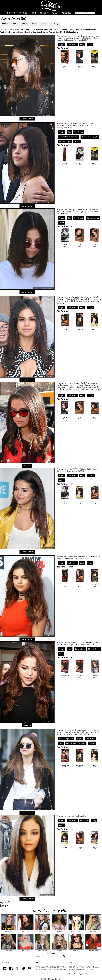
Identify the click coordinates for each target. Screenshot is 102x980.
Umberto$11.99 (65, 578)
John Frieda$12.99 (80, 156)
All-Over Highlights (66, 739)
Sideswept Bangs (42, 29)
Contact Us (46, 974)
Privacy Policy (74, 974)
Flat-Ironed (84, 821)
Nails (55, 13)
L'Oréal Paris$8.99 (95, 669)
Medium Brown (72, 32)
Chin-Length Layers (40, 32)
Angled (3, 32)
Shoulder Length (68, 29)
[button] (87, 13)
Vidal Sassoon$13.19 (65, 758)
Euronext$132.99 (65, 156)
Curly (8, 32)
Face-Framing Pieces (88, 29)
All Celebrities (51, 953)
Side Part (91, 476)
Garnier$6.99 (95, 322)
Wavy (51, 29)
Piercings (66, 13)
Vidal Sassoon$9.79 (80, 669)
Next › (4, 905)
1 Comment (27, 466)
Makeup (44, 13)
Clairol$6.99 (80, 237)
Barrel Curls (61, 32)
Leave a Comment (27, 119)
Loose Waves (80, 649)
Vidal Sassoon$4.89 (65, 669)
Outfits (11, 13)
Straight (57, 29)
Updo (77, 29)
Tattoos (23, 13)
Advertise (38, 974)
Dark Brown (25, 29)
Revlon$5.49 (80, 59)
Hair (34, 13)
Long (33, 29)
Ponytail (52, 32)
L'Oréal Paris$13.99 (80, 322)
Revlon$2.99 (65, 322)
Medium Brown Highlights (22, 32)
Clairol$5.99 (65, 59)
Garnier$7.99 (95, 59)
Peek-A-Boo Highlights (90, 137)
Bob (69, 132)
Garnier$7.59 (95, 156)
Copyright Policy (83, 974)
